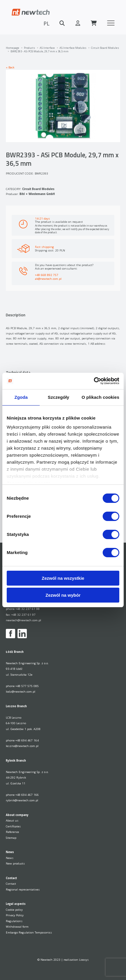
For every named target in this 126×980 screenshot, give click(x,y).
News (10, 858)
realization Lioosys (76, 960)
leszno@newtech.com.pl (22, 746)
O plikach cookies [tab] (100, 397)
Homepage (13, 48)
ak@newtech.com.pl (48, 278)
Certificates (13, 826)
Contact (11, 884)
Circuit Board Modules (105, 48)
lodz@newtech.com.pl (21, 692)
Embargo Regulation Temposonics (29, 932)
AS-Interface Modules (73, 48)
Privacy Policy (15, 915)
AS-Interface (47, 48)
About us (12, 821)
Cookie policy (14, 910)
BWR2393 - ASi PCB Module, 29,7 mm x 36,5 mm (40, 51)
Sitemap (11, 838)
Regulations (14, 921)
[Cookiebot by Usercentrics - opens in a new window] (94, 381)
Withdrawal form (17, 927)
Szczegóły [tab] (58, 397)
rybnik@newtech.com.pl (22, 800)
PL (47, 23)
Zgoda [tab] (21, 397)
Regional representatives (23, 890)
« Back (10, 67)
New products (15, 863)
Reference (12, 832)
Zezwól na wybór (63, 595)
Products (29, 48)
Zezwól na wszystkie (63, 578)
